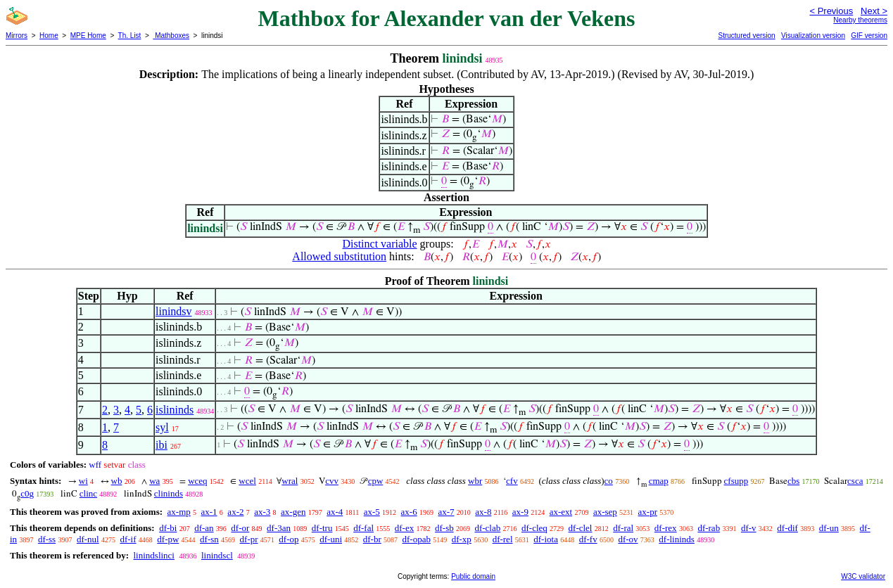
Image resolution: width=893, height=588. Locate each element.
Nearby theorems (860, 20)
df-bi (168, 528)
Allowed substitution (339, 256)
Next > (874, 11)
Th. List (130, 36)
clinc (88, 493)
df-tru (322, 528)
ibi (161, 445)
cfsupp (736, 481)
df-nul (88, 539)
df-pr (249, 539)
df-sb (444, 528)
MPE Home (88, 36)
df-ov (628, 539)
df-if (128, 539)
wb (117, 481)
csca (855, 481)
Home (49, 36)
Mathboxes (171, 36)
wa (154, 481)
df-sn (209, 539)
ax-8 (483, 512)
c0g (27, 493)
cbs (793, 481)
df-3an (279, 528)
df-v (749, 528)
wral (290, 481)
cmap (659, 481)
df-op (289, 539)
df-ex (404, 528)
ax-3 (262, 512)
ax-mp (179, 512)
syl (162, 427)
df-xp (462, 539)
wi (83, 481)
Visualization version (813, 36)
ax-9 (520, 512)
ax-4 (335, 512)
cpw (376, 481)
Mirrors (17, 36)
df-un (829, 528)
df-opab (417, 539)
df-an (204, 528)
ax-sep (605, 512)
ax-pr (648, 512)
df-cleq (534, 528)
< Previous (831, 11)
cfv (512, 481)
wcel (247, 481)
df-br (372, 539)
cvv (332, 481)
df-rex (666, 528)
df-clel (581, 528)
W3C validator (863, 576)
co (609, 481)
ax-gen (293, 512)
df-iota (546, 539)
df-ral (623, 528)
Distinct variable (379, 244)
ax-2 (235, 512)
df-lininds (677, 539)
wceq (197, 481)
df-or (240, 528)
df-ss (47, 539)
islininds (175, 410)
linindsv (174, 311)
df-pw (168, 539)
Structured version (746, 36)
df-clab (487, 528)
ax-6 (409, 512)
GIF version (869, 36)
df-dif (787, 528)
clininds (169, 493)
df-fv (588, 539)
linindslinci (154, 555)
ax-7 (446, 512)
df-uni (331, 539)
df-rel (503, 539)
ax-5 (372, 512)
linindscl (217, 555)
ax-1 (209, 512)
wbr (475, 481)
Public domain (473, 576)
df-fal (363, 528)
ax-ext (561, 512)
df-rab (709, 528)
